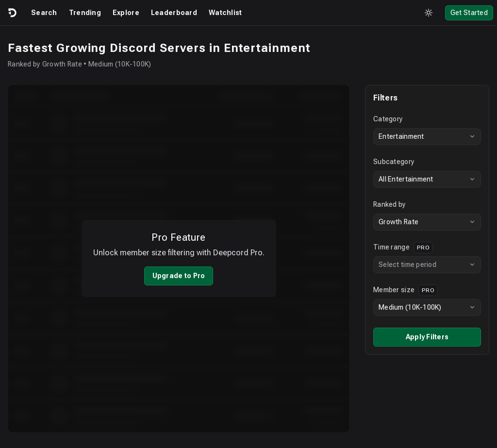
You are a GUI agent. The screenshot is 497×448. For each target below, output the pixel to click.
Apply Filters (427, 337)
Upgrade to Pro (179, 269)
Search (44, 13)
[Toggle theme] (429, 13)
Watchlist (225, 13)
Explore (126, 13)
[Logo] (12, 13)
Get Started (469, 13)
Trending (85, 13)
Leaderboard (174, 13)
